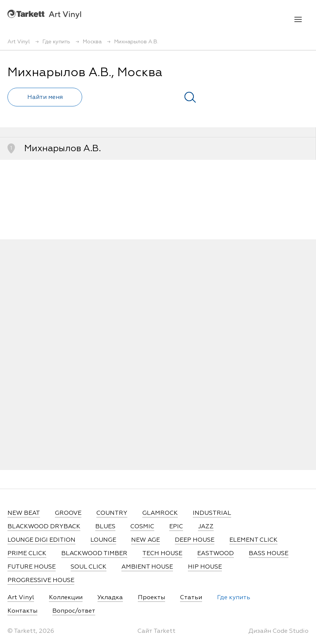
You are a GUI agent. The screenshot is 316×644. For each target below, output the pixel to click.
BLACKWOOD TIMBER (94, 554)
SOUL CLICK (89, 567)
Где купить (234, 598)
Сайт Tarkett (157, 631)
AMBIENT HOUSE (147, 567)
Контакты (22, 611)
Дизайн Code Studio (278, 631)
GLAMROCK (160, 513)
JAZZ (206, 527)
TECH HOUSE (162, 554)
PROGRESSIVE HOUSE (41, 581)
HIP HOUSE (205, 567)
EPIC (176, 527)
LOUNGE (103, 540)
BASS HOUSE (269, 554)
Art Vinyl (44, 14)
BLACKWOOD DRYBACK (44, 527)
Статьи (191, 598)
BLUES (105, 527)
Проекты (151, 598)
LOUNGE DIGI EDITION (41, 540)
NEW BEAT (24, 513)
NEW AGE (145, 540)
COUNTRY (112, 513)
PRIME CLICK (27, 554)
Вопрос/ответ (74, 611)
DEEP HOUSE (195, 540)
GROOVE (68, 513)
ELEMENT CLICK (253, 540)
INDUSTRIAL (212, 513)
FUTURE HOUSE (32, 567)
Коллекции (66, 598)
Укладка (110, 598)
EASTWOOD (216, 554)
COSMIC (142, 527)
